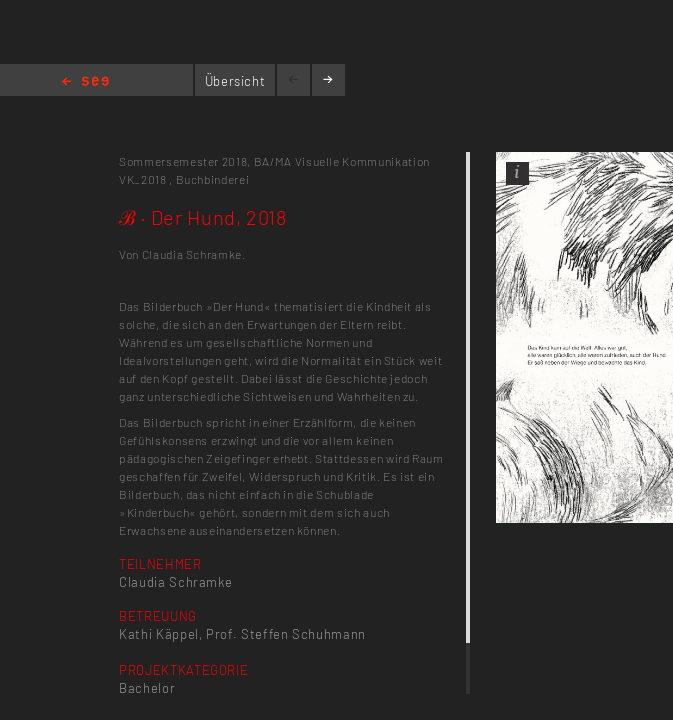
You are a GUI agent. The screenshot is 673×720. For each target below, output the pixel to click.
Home (85, 82)
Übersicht (235, 81)
